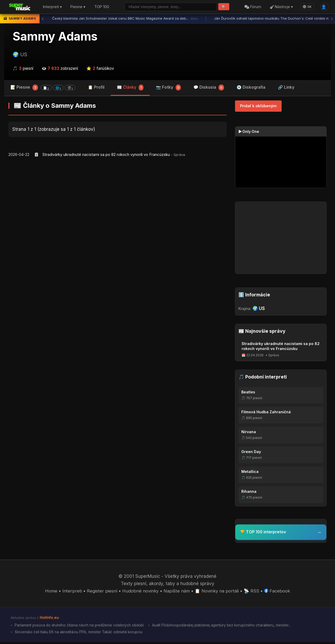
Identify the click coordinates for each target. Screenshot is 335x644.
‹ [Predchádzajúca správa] (43, 20)
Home (50, 592)
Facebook (278, 592)
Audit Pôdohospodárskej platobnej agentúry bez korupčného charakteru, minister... (228, 626)
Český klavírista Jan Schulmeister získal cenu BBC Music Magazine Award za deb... (125, 20)
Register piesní (101, 592)
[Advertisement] (118, 203)
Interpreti (71, 592)
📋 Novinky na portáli (217, 592)
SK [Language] (306, 7)
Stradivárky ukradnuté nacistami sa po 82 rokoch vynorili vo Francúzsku (106, 156)
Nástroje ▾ (280, 7)
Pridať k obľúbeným (258, 107)
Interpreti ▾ (52, 7)
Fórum (252, 7)
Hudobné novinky (140, 592)
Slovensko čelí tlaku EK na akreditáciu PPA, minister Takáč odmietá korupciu (80, 633)
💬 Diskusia (209, 89)
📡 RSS (252, 592)
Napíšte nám (176, 592)
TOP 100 (102, 7)
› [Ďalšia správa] (332, 20)
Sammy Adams (55, 37)
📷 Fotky (169, 89)
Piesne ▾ (78, 7)
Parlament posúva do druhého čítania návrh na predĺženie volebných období (81, 626)
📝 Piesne (43, 89)
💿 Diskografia (251, 88)
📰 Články (130, 89)
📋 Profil (96, 88)
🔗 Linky (286, 88)
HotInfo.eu (49, 619)
